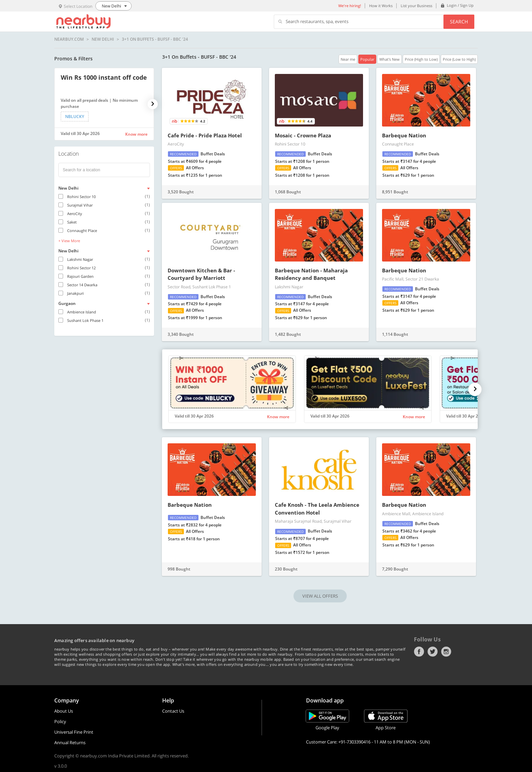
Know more (136, 134)
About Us (64, 711)
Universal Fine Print (74, 732)
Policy (60, 721)
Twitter (433, 652)
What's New (389, 59)
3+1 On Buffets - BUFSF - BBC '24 (155, 39)
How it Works (381, 6)
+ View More (69, 241)
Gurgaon (67, 303)
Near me (348, 59)
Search (459, 22)
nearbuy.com (69, 39)
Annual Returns (70, 742)
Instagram (446, 652)
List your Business (416, 6)
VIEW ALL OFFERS (320, 596)
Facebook (419, 652)
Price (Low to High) (459, 59)
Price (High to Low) (421, 59)
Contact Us (173, 711)
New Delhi (103, 39)
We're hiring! (350, 6)
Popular (367, 59)
